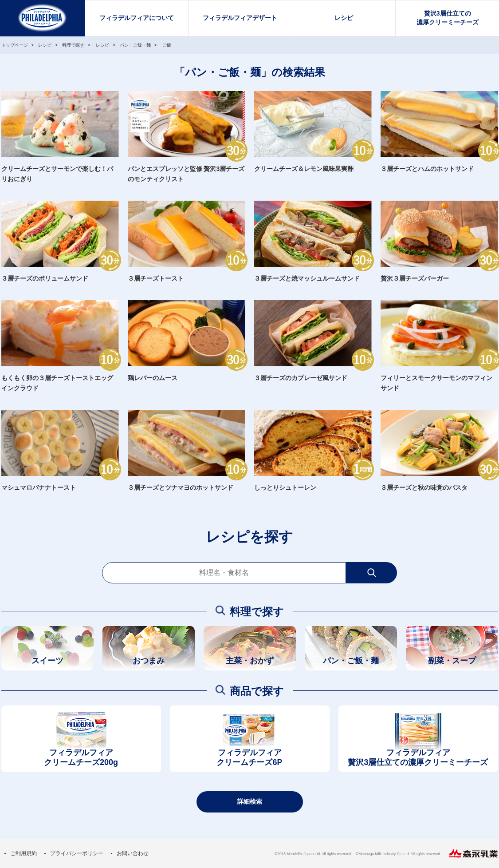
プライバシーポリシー (77, 853)
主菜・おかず (250, 661)
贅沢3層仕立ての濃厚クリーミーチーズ (448, 18)
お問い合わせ (133, 853)
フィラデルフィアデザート (240, 18)
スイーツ (47, 661)
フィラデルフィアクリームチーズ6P (249, 758)
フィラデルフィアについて (137, 18)
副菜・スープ (452, 661)
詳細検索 (250, 801)
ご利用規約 (24, 853)
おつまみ (149, 661)
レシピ (344, 18)
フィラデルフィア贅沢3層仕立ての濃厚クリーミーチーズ (418, 758)
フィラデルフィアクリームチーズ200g (81, 758)
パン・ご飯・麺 (351, 661)
